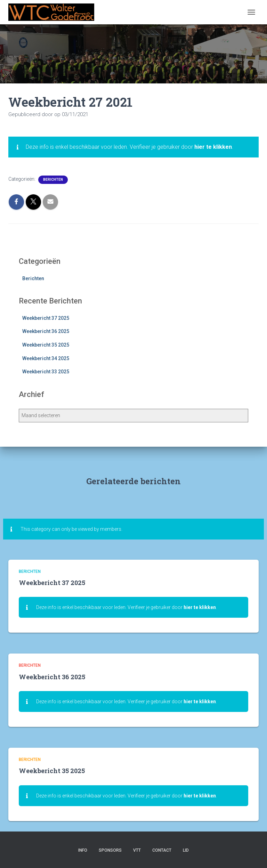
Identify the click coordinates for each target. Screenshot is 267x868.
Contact (162, 850)
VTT (137, 850)
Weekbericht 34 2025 (46, 358)
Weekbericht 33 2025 (46, 372)
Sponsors (110, 850)
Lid (186, 850)
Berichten (53, 180)
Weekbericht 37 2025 (46, 318)
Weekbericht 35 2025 (46, 345)
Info (83, 850)
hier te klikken (213, 147)
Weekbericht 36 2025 (46, 331)
